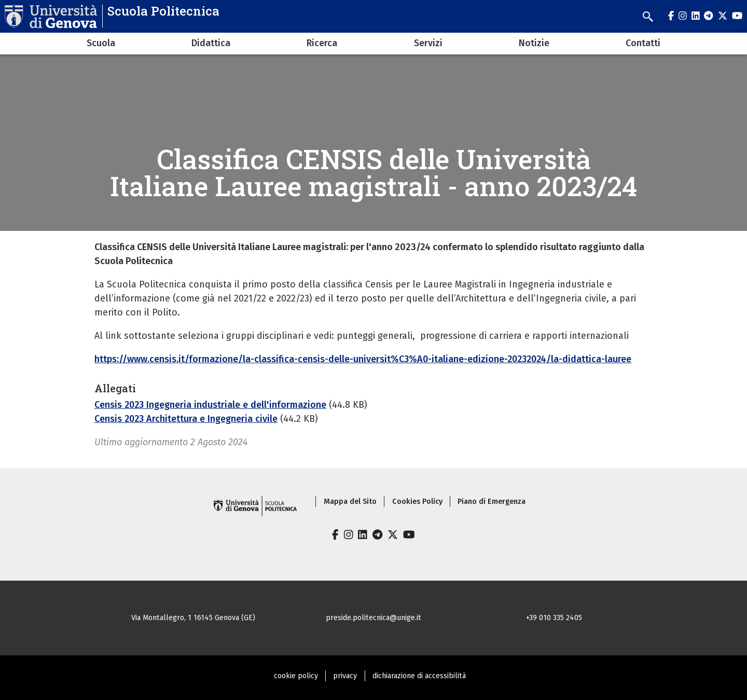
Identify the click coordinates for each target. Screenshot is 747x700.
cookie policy (296, 676)
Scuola (101, 43)
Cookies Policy (417, 502)
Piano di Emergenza (492, 502)
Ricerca (322, 43)
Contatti (643, 43)
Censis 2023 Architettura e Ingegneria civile (186, 419)
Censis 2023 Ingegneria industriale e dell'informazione (210, 405)
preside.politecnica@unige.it (374, 618)
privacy (345, 676)
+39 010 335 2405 (554, 618)
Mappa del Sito (350, 502)
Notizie (534, 43)
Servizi (428, 43)
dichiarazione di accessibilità (419, 676)
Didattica (211, 43)
